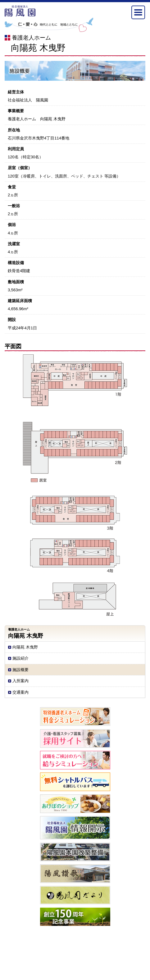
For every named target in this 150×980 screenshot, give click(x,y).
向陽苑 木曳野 (25, 647)
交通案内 (20, 692)
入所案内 (20, 681)
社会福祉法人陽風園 (20, 11)
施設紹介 (20, 658)
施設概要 (20, 670)
